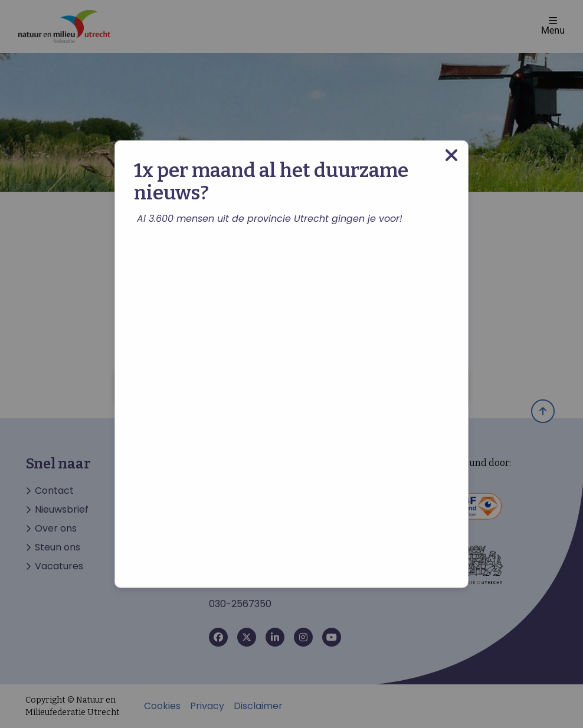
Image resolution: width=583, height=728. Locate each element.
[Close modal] (451, 155)
